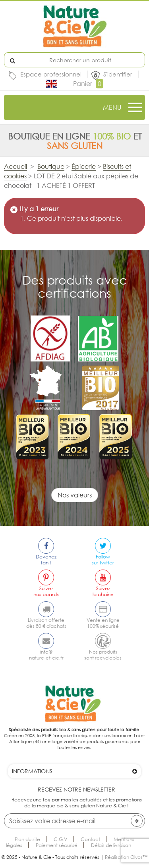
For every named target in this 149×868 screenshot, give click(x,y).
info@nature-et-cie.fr (46, 655)
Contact (90, 839)
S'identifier (118, 74)
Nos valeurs (75, 495)
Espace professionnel (51, 74)
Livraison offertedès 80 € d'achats (46, 623)
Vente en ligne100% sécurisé (103, 623)
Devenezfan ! (46, 560)
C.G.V (60, 839)
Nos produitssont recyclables (103, 655)
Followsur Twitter (103, 560)
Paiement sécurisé (57, 845)
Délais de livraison (111, 845)
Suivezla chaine (103, 591)
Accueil (15, 166)
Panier (88, 84)
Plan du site (27, 839)
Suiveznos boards (46, 591)
